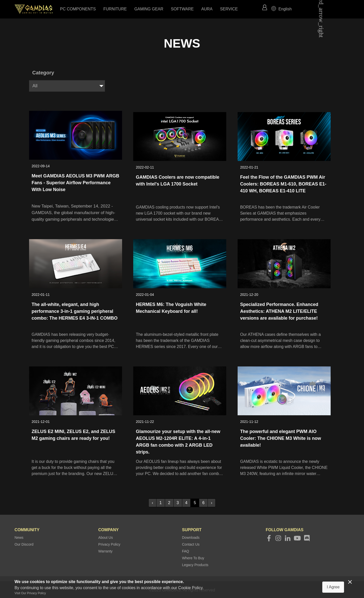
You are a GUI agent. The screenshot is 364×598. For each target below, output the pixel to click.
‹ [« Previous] (152, 501)
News (19, 536)
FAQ (186, 550)
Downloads (191, 536)
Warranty (105, 550)
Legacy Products (195, 564)
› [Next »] (211, 501)
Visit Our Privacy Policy (30, 593)
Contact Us (191, 543)
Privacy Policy (109, 543)
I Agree (333, 587)
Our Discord (24, 543)
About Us (106, 536)
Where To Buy (193, 557)
